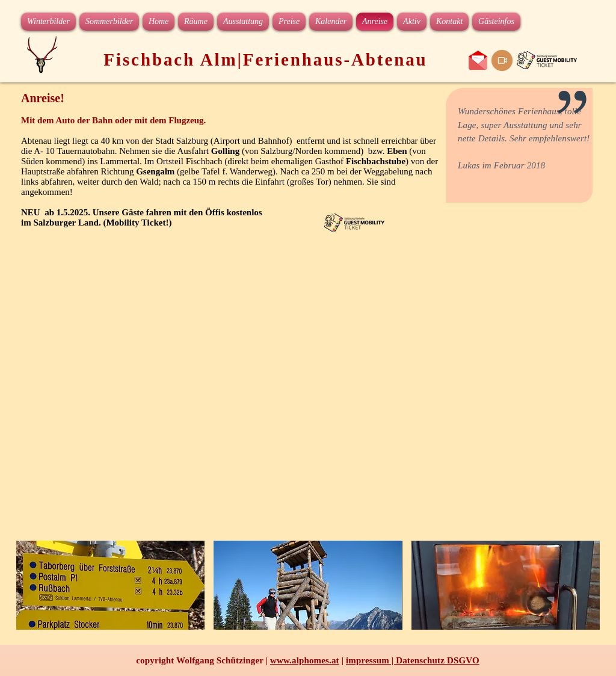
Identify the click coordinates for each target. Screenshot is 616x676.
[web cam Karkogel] (502, 60)
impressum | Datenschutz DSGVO (413, 660)
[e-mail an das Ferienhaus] (478, 60)
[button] (110, 585)
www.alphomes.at (305, 660)
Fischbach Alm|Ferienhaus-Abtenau (265, 60)
